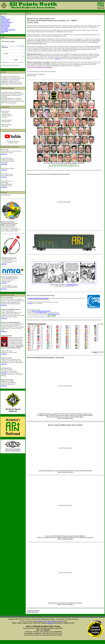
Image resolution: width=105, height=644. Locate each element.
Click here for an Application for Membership (39, 67)
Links (2, 33)
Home (3, 16)
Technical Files (5, 24)
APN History (4, 28)
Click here (4, 154)
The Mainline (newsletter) (8, 30)
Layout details (5, 21)
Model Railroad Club (54, 314)
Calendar (4, 18)
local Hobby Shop (41, 313)
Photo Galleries (5, 27)
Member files (5, 31)
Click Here (4, 164)
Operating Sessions (7, 22)
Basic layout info (6, 19)
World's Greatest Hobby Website (41, 311)
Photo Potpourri (5, 25)
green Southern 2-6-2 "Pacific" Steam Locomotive (48, 621)
